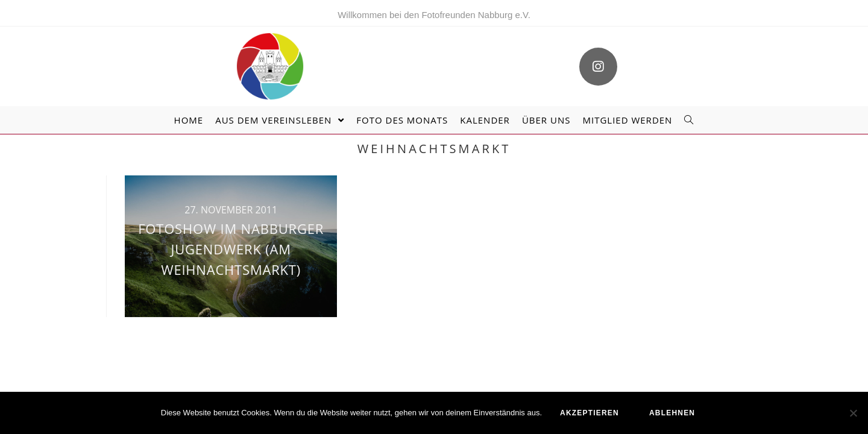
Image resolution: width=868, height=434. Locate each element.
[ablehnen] (853, 413)
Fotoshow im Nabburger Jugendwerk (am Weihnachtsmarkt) (231, 249)
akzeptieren (590, 413)
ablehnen (672, 413)
